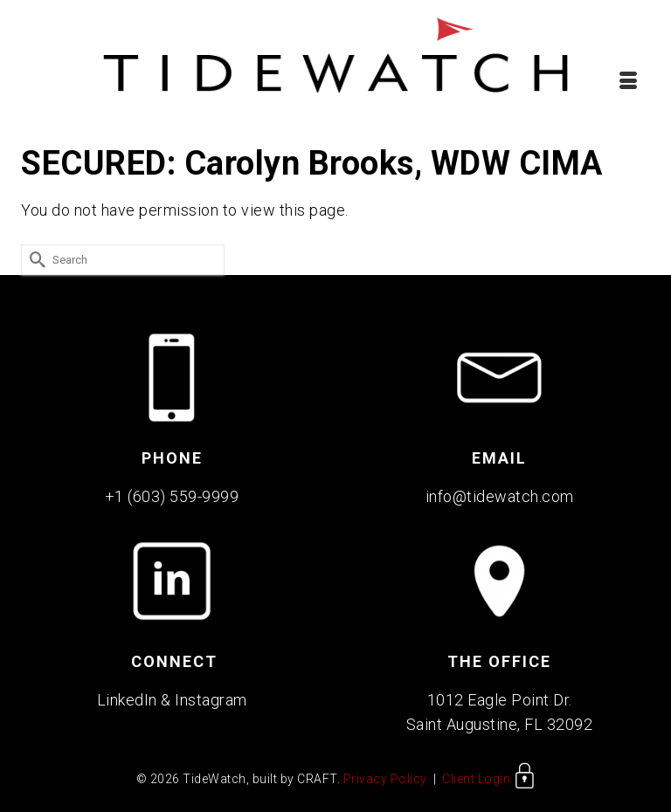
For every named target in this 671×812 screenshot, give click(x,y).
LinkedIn (127, 700)
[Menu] (628, 80)
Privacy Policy (385, 779)
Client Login (489, 779)
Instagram (211, 700)
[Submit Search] (34, 260)
